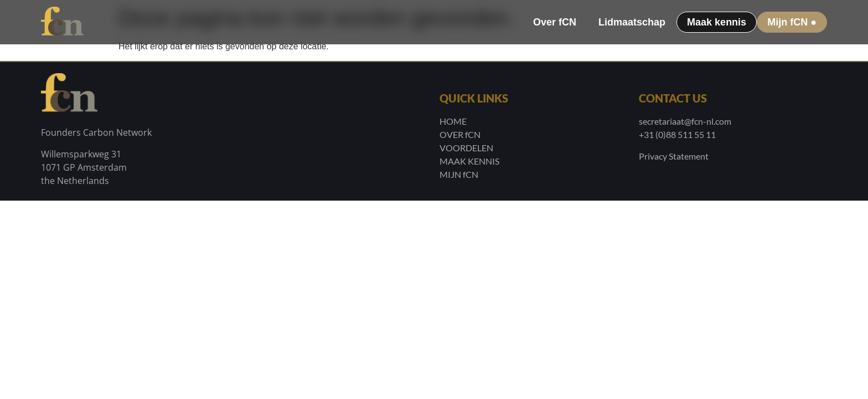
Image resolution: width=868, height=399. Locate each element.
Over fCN (555, 22)
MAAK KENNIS (469, 161)
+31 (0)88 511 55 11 (677, 134)
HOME (453, 121)
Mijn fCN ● (792, 22)
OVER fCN (460, 134)
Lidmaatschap (632, 22)
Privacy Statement (674, 156)
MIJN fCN (459, 174)
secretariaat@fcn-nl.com (685, 121)
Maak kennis (717, 22)
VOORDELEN (466, 148)
